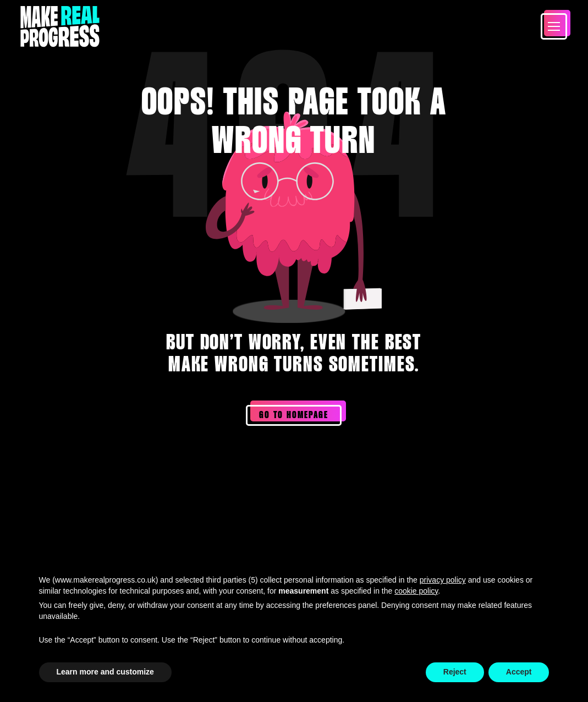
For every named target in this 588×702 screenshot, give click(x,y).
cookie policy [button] (416, 591)
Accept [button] (519, 672)
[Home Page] (60, 26)
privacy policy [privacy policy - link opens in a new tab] (443, 580)
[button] (554, 26)
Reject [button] (455, 672)
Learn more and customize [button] (105, 672)
